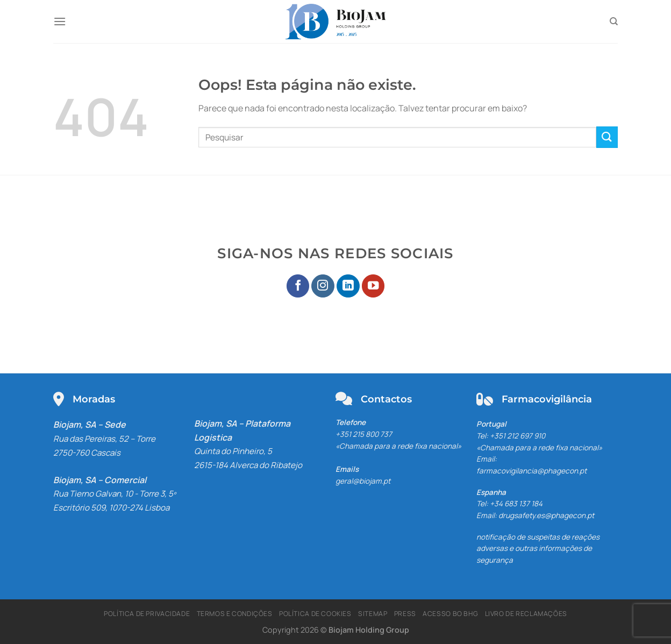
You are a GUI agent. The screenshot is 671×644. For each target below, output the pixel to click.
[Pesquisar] (614, 22)
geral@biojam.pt (363, 481)
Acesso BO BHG (450, 614)
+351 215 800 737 (364, 434)
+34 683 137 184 (516, 504)
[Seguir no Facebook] (298, 286)
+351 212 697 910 (517, 436)
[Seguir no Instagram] (323, 286)
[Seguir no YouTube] (373, 286)
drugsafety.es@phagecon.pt (546, 515)
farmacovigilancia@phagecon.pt (531, 471)
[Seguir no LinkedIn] (348, 286)
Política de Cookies (315, 614)
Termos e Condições (235, 614)
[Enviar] (607, 137)
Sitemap (373, 614)
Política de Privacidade (147, 614)
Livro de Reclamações (526, 614)
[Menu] (60, 21)
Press (405, 614)
